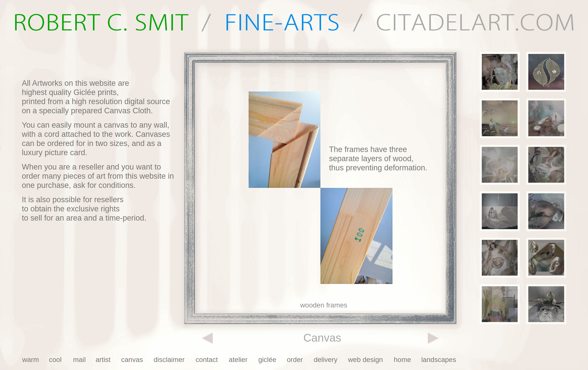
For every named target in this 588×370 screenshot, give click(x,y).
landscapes (439, 360)
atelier (238, 360)
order (295, 360)
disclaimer (169, 360)
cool (55, 360)
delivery (326, 360)
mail (79, 360)
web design (365, 360)
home (402, 360)
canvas (132, 360)
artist (103, 360)
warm (31, 360)
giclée (267, 360)
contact (207, 360)
